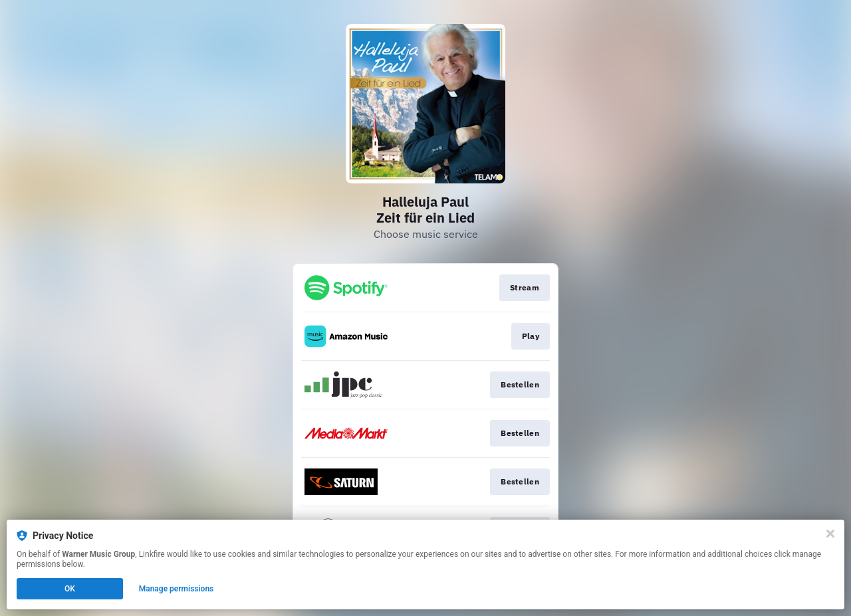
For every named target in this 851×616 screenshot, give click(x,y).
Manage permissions (177, 589)
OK (70, 589)
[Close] (830, 534)
